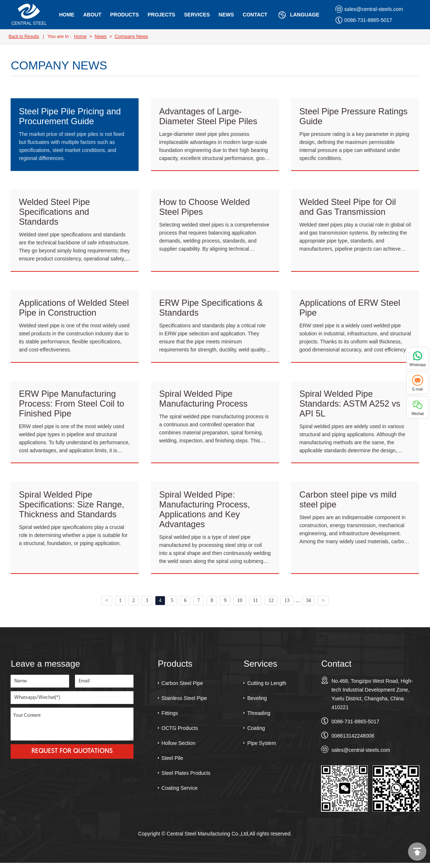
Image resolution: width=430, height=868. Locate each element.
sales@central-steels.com (369, 9)
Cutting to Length (267, 688)
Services (197, 15)
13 (288, 605)
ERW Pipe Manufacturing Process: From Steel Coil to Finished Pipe (72, 406)
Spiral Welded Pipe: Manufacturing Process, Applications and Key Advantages (205, 513)
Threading (259, 718)
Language (298, 15)
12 (272, 605)
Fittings (170, 718)
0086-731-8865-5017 (364, 20)
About (92, 15)
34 (310, 605)
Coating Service (180, 793)
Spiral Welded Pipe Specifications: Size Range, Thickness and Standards (72, 508)
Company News (132, 36)
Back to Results (24, 37)
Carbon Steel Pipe (182, 688)
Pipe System (262, 748)
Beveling (257, 703)
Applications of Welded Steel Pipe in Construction (75, 310)
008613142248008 (353, 741)
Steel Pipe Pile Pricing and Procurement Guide (71, 116)
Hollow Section (179, 748)
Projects (161, 15)
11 (256, 605)
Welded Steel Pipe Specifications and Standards (55, 213)
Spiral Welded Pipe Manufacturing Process (204, 401)
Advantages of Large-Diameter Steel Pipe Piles (209, 116)
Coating (256, 733)
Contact (255, 15)
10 (240, 605)
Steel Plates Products (186, 778)
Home (67, 15)
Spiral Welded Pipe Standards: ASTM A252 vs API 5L (351, 406)
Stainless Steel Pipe (184, 703)
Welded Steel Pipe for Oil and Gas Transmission (348, 208)
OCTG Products (180, 733)
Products (125, 15)
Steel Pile (172, 763)
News (226, 15)
